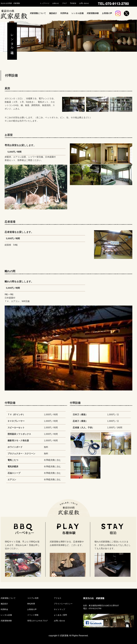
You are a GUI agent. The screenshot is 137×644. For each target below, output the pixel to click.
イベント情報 (33, 615)
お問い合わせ (84, 3)
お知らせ (56, 3)
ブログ (64, 3)
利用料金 (64, 13)
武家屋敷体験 (93, 13)
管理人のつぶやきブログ (38, 621)
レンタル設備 (78, 13)
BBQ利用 (31, 604)
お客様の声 (107, 13)
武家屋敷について (38, 13)
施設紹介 (53, 13)
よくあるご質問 (60, 615)
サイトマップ (59, 609)
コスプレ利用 (33, 598)
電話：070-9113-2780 (92, 608)
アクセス (58, 598)
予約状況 (73, 3)
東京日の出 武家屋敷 (94, 598)
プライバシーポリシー (63, 604)
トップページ (45, 3)
